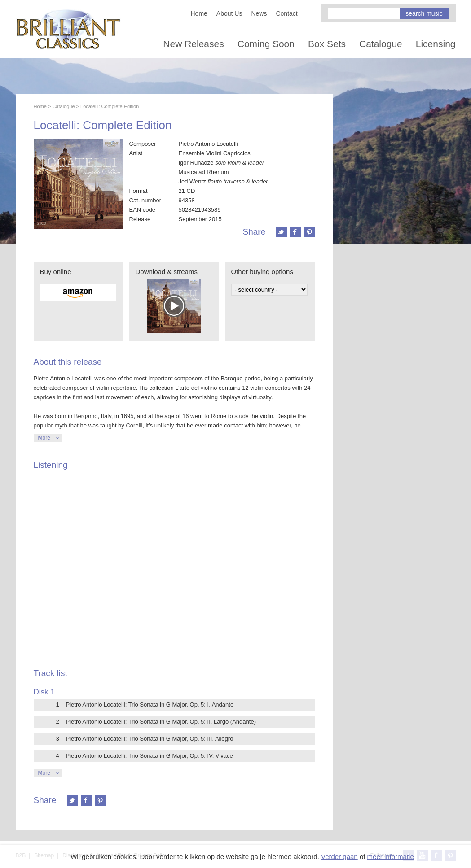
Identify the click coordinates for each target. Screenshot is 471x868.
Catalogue (381, 44)
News (259, 13)
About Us (229, 13)
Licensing (436, 44)
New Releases (193, 44)
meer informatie (391, 857)
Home (199, 13)
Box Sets (327, 44)
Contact (286, 13)
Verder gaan (339, 857)
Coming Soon (266, 44)
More (44, 438)
